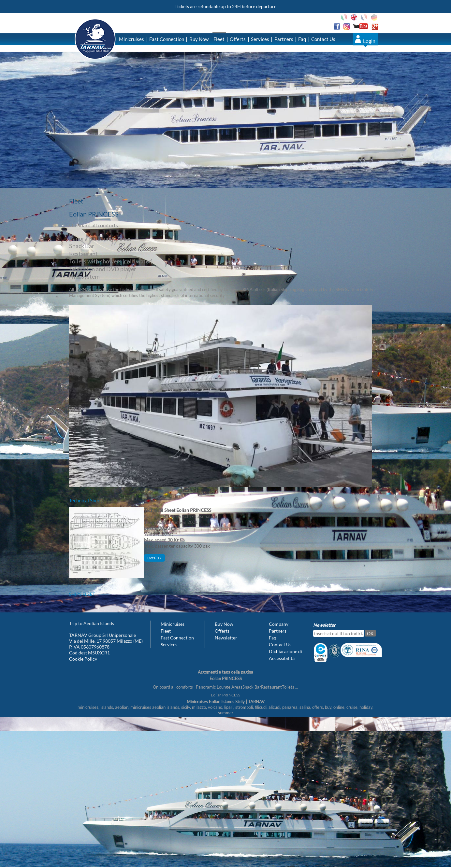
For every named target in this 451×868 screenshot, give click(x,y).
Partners (284, 39)
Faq (302, 39)
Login (369, 41)
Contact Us (323, 39)
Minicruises (131, 39)
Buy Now (199, 39)
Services (260, 39)
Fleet (219, 39)
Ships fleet (82, 594)
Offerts (238, 39)
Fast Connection (167, 39)
